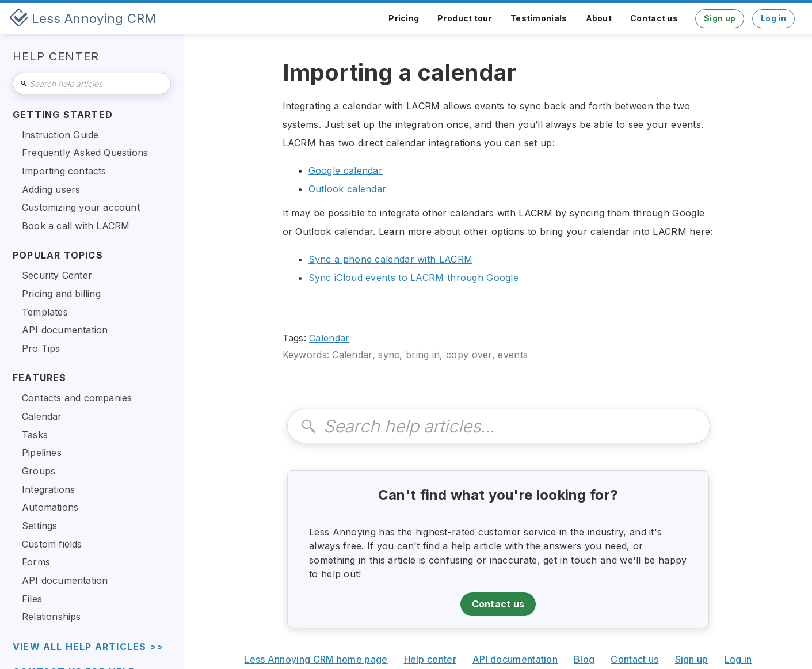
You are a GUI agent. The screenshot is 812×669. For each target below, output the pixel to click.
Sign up (720, 18)
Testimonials (539, 18)
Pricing (404, 18)
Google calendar (346, 170)
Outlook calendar (348, 189)
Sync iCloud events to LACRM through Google (414, 278)
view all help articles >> (88, 647)
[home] (83, 18)
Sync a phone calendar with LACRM (391, 259)
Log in (773, 18)
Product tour (465, 18)
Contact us (654, 18)
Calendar (329, 338)
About (599, 18)
